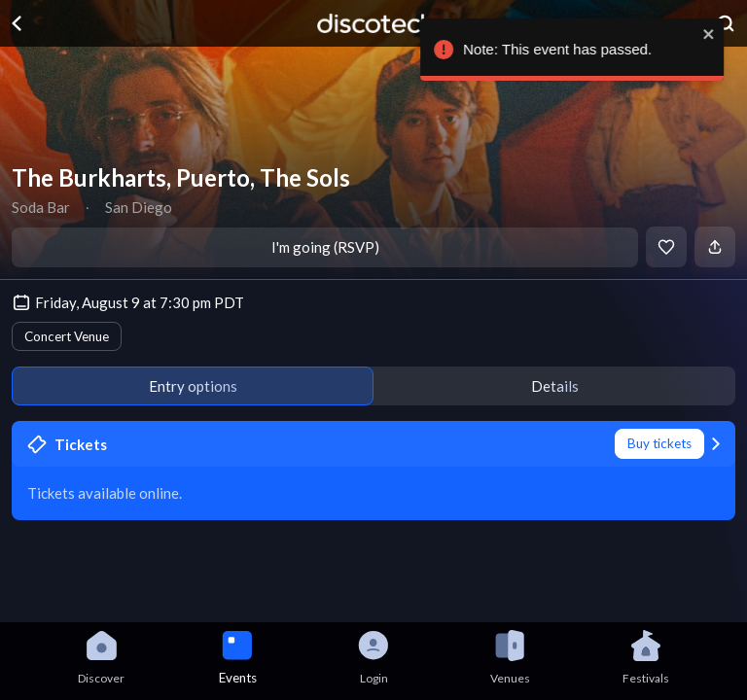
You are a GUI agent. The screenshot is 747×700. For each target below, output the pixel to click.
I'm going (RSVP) (325, 247)
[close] (723, 34)
